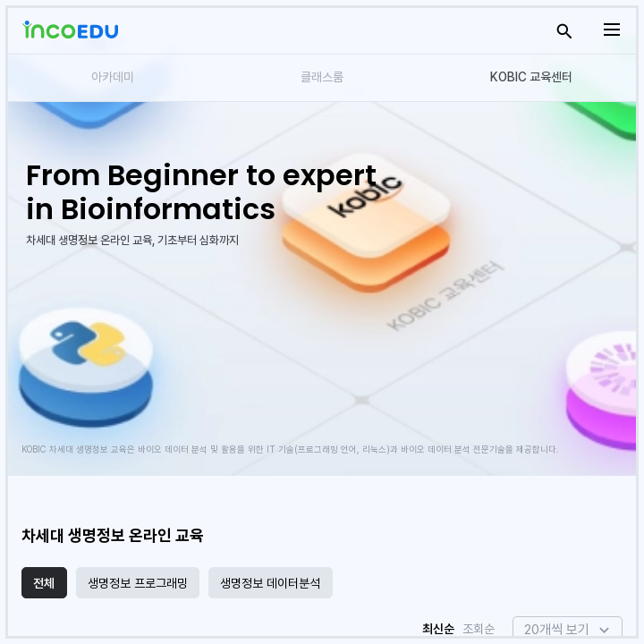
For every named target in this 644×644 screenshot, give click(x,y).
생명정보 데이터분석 (270, 583)
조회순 (479, 629)
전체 (44, 583)
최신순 (438, 629)
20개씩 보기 (557, 630)
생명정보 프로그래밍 (138, 583)
